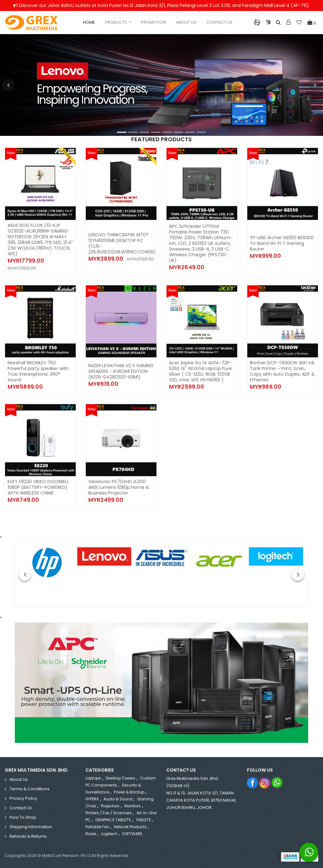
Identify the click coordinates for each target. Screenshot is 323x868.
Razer (91, 834)
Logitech (109, 834)
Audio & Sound (118, 799)
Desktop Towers (120, 778)
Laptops (93, 778)
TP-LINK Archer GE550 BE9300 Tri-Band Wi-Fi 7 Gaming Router (282, 243)
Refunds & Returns (28, 836)
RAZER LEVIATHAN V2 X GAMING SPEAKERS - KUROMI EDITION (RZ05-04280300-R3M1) (121, 371)
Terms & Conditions (29, 789)
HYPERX (92, 799)
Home (89, 22)
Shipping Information (31, 827)
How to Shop (23, 817)
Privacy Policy (23, 798)
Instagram (265, 783)
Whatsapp (277, 783)
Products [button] (117, 22)
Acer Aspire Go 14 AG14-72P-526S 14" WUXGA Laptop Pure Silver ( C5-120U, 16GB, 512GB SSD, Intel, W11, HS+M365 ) (200, 371)
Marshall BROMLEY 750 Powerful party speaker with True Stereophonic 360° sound (38, 371)
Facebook (253, 783)
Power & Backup (129, 792)
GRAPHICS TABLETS (113, 820)
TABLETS (143, 820)
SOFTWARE (132, 834)
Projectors (110, 806)
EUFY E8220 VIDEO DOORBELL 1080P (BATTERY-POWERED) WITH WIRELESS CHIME (38, 487)
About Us (186, 22)
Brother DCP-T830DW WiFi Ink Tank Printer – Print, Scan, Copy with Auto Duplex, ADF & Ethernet (282, 371)
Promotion (153, 22)
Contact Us (219, 22)
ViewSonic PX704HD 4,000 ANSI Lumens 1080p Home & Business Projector (119, 487)
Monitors (132, 806)
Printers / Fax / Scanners (109, 813)
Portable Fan (97, 827)
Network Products (130, 827)
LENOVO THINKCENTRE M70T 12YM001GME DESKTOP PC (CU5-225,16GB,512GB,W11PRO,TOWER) (122, 243)
